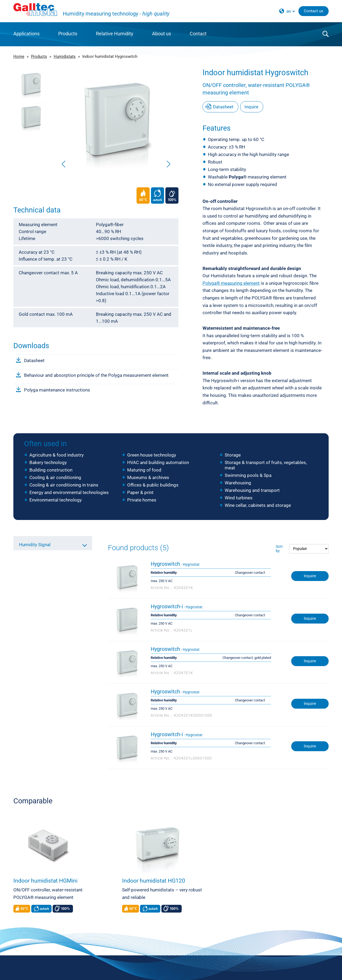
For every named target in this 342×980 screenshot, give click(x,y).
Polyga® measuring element (231, 283)
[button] (168, 164)
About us (162, 34)
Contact (198, 34)
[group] (116, 119)
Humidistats (65, 56)
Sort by (279, 549)
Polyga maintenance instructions (57, 390)
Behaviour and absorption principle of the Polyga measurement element (96, 375)
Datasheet (34, 360)
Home (19, 56)
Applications (26, 34)
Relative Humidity (115, 34)
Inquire (251, 107)
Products (68, 34)
